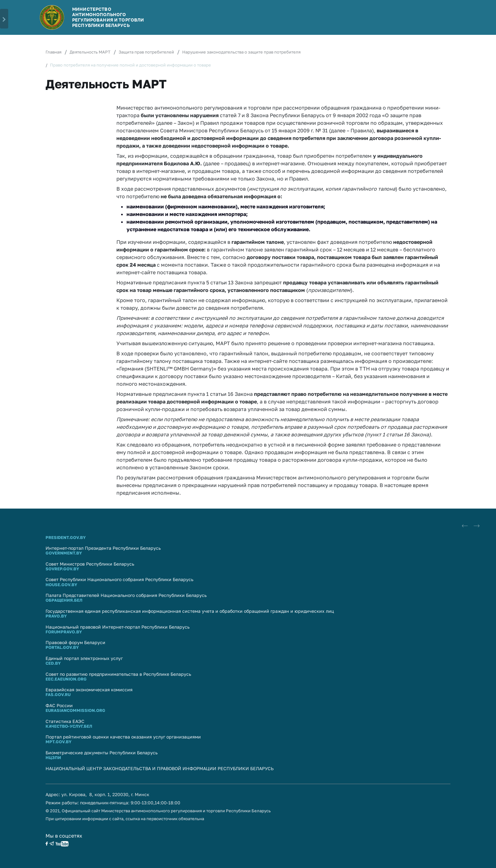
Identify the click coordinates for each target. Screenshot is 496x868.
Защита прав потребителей (146, 52)
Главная (53, 52)
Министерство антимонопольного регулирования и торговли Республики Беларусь (108, 17)
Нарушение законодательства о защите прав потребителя (241, 52)
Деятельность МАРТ (90, 52)
